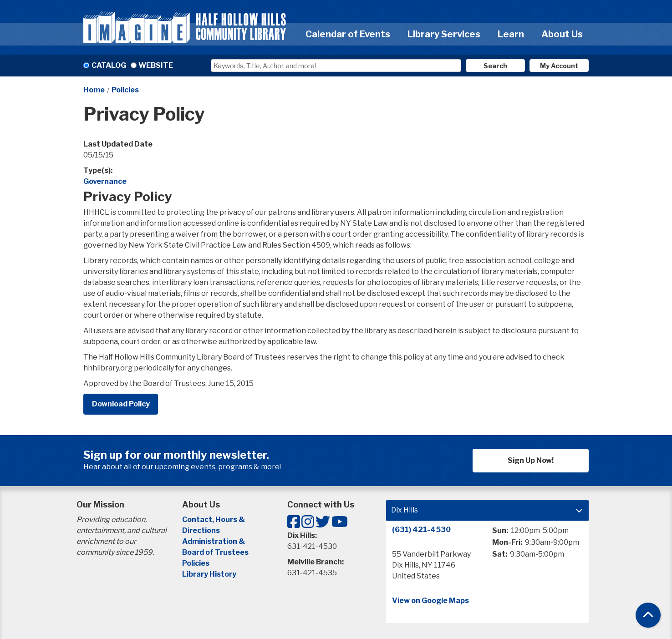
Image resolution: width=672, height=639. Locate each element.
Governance (105, 181)
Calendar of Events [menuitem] (348, 34)
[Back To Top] (648, 615)
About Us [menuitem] (562, 34)
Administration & (214, 541)
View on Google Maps (430, 601)
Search (495, 66)
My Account (559, 66)
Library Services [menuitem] (444, 34)
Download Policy (121, 404)
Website (156, 65)
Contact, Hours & (214, 520)
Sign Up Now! (531, 460)
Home (94, 90)
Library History (209, 574)
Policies (125, 90)
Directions (201, 530)
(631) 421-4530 (421, 530)
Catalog (109, 65)
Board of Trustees (215, 552)
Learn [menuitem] (511, 34)
